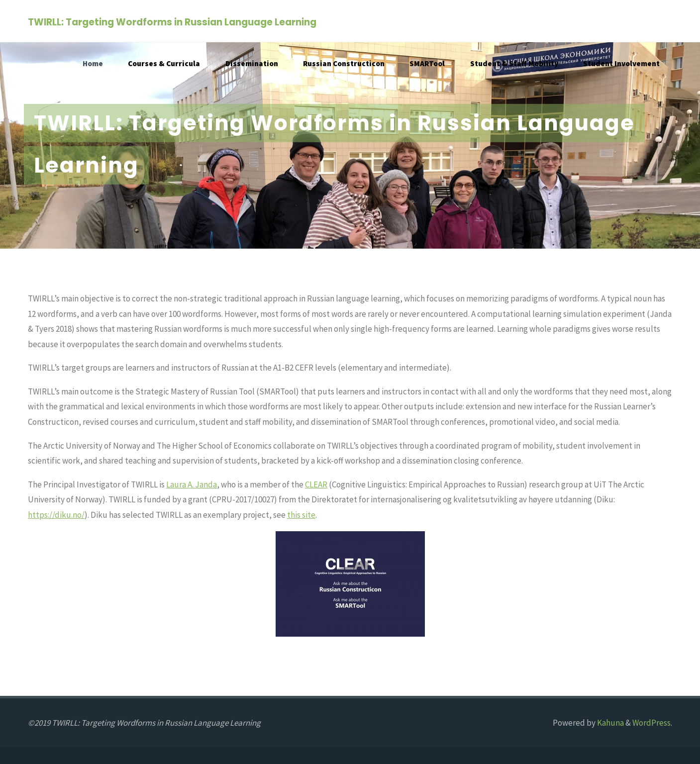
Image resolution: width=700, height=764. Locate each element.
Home (93, 63)
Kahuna (610, 723)
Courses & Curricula (164, 63)
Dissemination (252, 63)
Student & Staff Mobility (514, 63)
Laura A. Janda (192, 484)
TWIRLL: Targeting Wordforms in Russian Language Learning (172, 22)
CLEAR (316, 484)
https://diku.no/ (56, 515)
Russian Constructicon (344, 63)
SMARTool (427, 63)
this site (301, 515)
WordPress (651, 723)
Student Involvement (621, 63)
